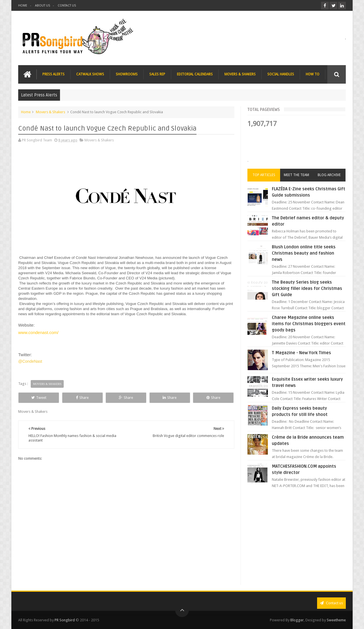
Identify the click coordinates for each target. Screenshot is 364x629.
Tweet (39, 398)
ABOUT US (43, 6)
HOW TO (313, 74)
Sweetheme (336, 620)
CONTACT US (67, 6)
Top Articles (264, 175)
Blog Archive (329, 175)
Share (82, 398)
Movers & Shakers (50, 112)
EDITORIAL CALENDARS (195, 74)
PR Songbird (65, 620)
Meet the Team (296, 175)
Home (26, 112)
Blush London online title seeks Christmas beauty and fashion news (304, 253)
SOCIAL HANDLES (281, 74)
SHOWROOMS (127, 74)
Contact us (331, 603)
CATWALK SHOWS (90, 74)
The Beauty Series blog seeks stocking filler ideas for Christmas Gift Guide (307, 288)
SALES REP (157, 74)
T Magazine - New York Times (301, 353)
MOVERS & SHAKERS (240, 74)
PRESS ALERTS (53, 74)
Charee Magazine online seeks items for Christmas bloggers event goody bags (309, 324)
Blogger (297, 620)
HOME (23, 6)
